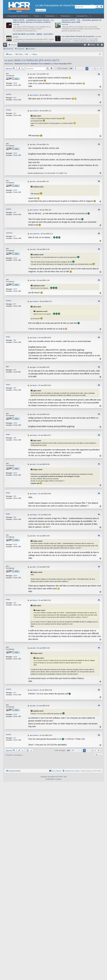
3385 (15, 340)
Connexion (21, 49)
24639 (15, 83)
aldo (7, 74)
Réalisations (66, 16)
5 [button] (90, 69)
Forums (14, 45)
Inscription (32, 49)
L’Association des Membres (17, 16)
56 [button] (98, 69)
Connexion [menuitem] (99, 45)
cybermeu (9, 233)
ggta (7, 366)
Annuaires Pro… (83, 16)
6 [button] (93, 69)
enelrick (9, 94)
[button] (71, 68)
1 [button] (78, 69)
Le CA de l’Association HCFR (62, 64)
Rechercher (9, 49)
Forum (37, 16)
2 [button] (81, 69)
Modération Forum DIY (22, 64)
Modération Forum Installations (41, 64)
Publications (50, 16)
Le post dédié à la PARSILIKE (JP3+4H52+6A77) (32, 60)
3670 (15, 98)
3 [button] (84, 69)
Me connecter (41, 10)
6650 (15, 369)
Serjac (8, 336)
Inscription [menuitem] (103, 45)
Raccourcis (6, 45)
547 (14, 236)
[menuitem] (85, 45)
